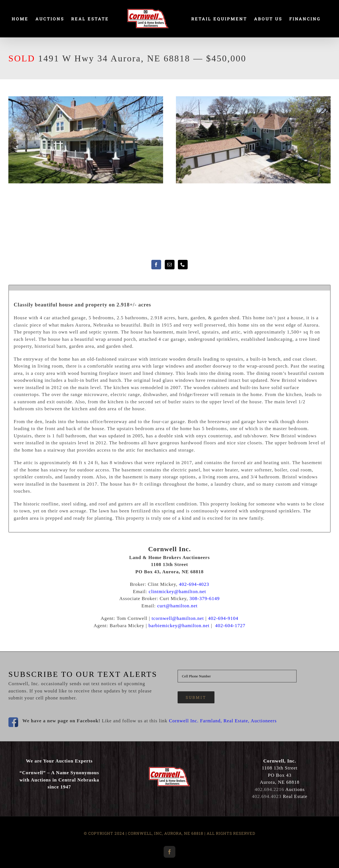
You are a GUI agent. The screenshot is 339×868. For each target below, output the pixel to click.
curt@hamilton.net (177, 606)
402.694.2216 (269, 789)
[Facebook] (156, 265)
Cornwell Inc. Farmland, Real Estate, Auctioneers (223, 721)
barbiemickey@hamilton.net (179, 626)
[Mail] (170, 265)
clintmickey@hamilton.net (177, 592)
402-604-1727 (230, 626)
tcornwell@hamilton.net (178, 618)
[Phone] (183, 265)
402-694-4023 (194, 584)
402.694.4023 (267, 796)
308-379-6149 (205, 599)
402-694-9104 (223, 618)
